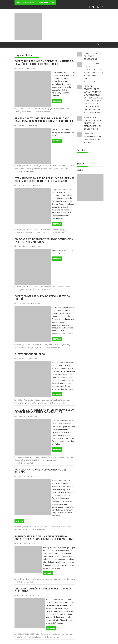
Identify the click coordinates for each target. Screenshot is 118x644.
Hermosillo (58, 345)
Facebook (82, 150)
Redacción (31, 68)
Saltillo (62, 109)
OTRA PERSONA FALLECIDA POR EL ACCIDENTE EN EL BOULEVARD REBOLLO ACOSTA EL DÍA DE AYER (44, 180)
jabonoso (24, 290)
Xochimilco (52, 460)
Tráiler (24, 112)
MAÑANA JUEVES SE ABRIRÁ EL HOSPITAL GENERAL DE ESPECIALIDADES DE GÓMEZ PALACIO (93, 123)
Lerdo (43, 400)
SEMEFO (39, 233)
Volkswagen (43, 403)
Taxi (44, 233)
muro (30, 290)
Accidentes (47, 287)
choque (48, 109)
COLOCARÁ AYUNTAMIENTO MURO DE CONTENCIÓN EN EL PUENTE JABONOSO (44, 241)
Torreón (62, 169)
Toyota (17, 637)
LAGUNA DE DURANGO (31, 230)
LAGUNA (19, 166)
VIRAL (39, 348)
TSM (67, 169)
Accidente (38, 345)
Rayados (44, 169)
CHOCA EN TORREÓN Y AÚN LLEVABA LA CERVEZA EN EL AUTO (43, 590)
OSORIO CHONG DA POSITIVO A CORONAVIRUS (93, 56)
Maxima (49, 400)
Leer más (57, 101)
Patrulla (64, 527)
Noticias (17, 348)
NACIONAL (20, 109)
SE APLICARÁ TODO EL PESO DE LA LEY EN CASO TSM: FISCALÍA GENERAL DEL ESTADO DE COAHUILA (44, 120)
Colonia (58, 634)
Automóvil (30, 400)
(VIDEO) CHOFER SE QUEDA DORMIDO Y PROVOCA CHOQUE (42, 298)
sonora (24, 348)
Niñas (55, 579)
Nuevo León (62, 579)
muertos (37, 169)
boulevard (47, 230)
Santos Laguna (53, 169)
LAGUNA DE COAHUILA (31, 166)
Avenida (54, 457)
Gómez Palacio (30, 233)
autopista (41, 109)
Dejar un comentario (43, 112)
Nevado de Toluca (59, 400)
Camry (46, 634)
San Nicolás (71, 579)
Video (29, 112)
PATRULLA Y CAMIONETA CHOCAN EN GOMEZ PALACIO (40, 471)
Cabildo (55, 287)
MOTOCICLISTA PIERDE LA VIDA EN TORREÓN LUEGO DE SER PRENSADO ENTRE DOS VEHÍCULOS (44, 411)
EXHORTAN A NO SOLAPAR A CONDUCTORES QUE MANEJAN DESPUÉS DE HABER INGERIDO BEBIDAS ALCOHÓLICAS (94, 72)
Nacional (66, 345)
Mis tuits (80, 170)
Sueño (29, 348)
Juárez (23, 460)
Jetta (63, 634)
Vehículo (17, 403)
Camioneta (55, 230)
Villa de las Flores (32, 403)
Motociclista (30, 460)
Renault (25, 530)
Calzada (61, 457)
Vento (23, 403)
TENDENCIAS (29, 109)
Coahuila (71, 166)
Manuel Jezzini (39, 579)
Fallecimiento (19, 233)
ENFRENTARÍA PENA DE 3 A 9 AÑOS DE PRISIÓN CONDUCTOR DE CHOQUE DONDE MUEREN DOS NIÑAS (44, 538)
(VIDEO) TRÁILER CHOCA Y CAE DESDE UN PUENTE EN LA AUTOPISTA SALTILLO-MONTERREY (44, 63)
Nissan (68, 400)
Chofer (45, 345)
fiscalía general (20, 169)
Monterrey (55, 109)
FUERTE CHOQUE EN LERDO (30, 354)
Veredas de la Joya (27, 637)
